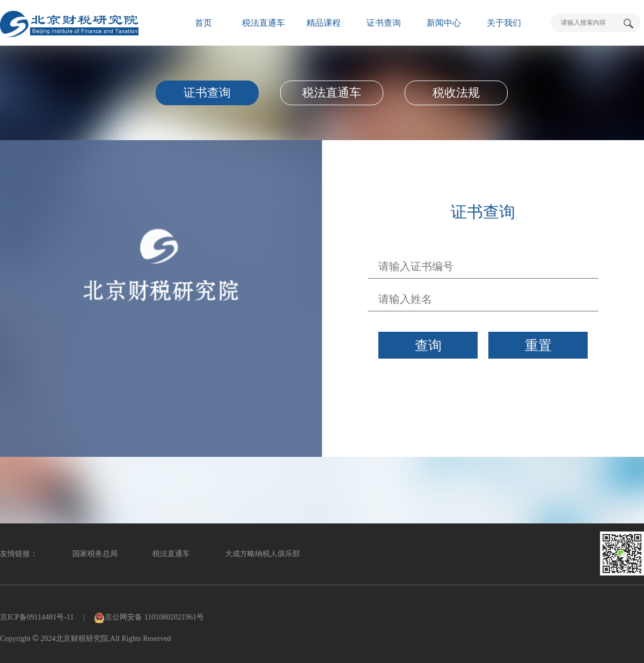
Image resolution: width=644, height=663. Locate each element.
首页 (203, 23)
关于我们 (504, 23)
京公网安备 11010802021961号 (149, 617)
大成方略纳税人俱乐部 (262, 554)
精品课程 (324, 23)
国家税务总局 (95, 554)
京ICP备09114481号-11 (37, 617)
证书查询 (384, 23)
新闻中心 (444, 23)
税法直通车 (264, 23)
